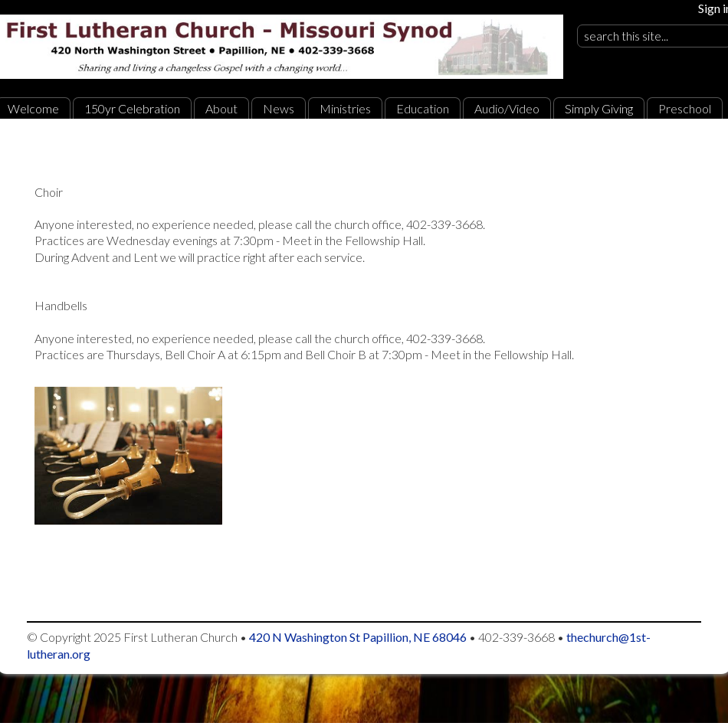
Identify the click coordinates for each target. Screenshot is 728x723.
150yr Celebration (132, 108)
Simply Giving (599, 108)
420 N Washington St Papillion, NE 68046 (358, 637)
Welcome (33, 108)
